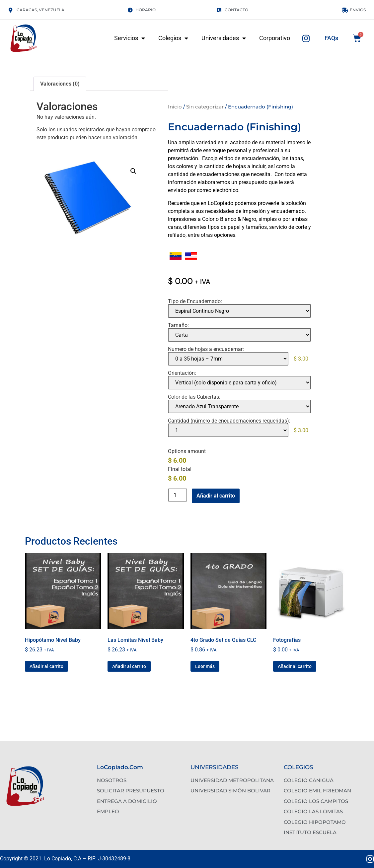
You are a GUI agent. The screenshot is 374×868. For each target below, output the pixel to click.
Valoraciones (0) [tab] (60, 84)
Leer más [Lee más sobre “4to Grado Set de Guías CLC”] (205, 666)
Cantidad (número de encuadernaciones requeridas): (229, 421)
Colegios (173, 38)
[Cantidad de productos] (178, 495)
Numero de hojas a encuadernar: (206, 349)
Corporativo (275, 38)
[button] (133, 171)
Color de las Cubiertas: (194, 397)
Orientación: (182, 373)
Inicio (175, 107)
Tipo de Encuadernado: (195, 301)
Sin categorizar (205, 107)
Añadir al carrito (216, 496)
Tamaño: (178, 325)
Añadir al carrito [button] (46, 666)
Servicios (130, 38)
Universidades (224, 38)
